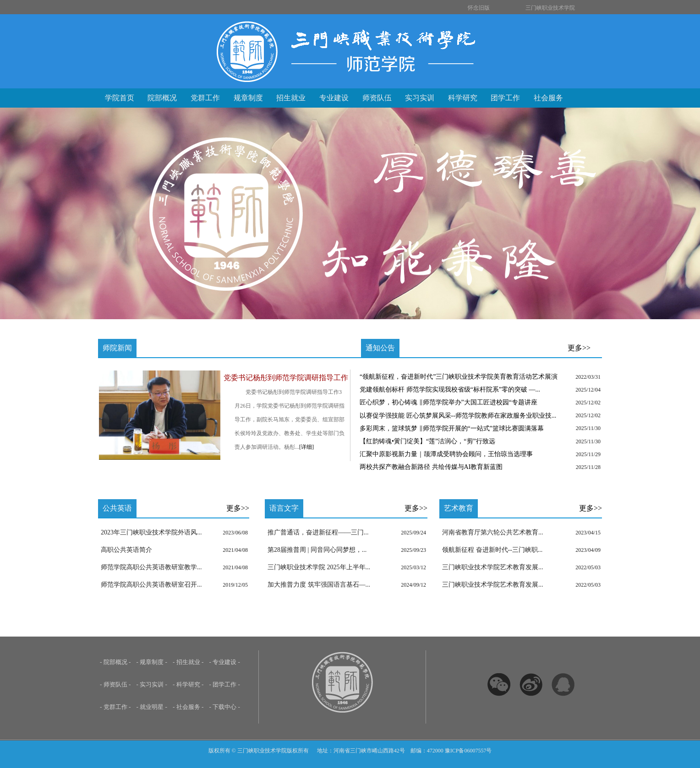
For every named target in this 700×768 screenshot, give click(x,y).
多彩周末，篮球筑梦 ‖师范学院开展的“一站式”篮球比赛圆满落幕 (452, 428)
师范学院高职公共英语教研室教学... (151, 567)
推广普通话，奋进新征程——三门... (318, 532)
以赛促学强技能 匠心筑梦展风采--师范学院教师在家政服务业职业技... (458, 416)
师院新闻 (117, 348)
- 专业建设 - (225, 662)
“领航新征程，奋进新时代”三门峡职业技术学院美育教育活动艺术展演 (459, 377)
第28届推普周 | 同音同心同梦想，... (317, 550)
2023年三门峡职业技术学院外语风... (151, 532)
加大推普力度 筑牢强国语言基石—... (319, 585)
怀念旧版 (479, 8)
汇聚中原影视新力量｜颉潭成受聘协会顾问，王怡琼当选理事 (446, 454)
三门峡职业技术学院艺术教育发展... (493, 567)
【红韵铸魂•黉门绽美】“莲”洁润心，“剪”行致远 (427, 441)
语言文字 (284, 508)
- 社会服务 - (188, 707)
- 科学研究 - (188, 684)
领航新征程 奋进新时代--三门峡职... (492, 550)
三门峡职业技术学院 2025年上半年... (319, 567)
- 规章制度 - (152, 662)
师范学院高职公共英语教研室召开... (151, 585)
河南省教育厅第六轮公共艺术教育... (493, 532)
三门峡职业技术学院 (550, 8)
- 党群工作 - (115, 707)
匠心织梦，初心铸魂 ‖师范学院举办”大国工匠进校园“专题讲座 (448, 402)
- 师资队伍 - (115, 684)
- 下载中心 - (225, 707)
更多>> (579, 348)
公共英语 (117, 508)
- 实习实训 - (152, 684)
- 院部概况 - (115, 662)
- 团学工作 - (225, 684)
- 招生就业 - (188, 662)
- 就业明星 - (152, 707)
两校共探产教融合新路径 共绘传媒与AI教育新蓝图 (431, 467)
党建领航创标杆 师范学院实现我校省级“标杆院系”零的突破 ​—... (450, 389)
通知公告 (380, 348)
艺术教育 (459, 508)
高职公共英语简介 (126, 550)
